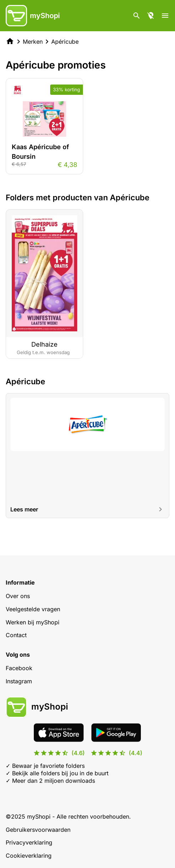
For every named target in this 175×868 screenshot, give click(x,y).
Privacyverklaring (29, 842)
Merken (33, 42)
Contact (16, 635)
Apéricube (65, 42)
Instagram (19, 681)
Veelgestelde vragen (33, 609)
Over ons (18, 596)
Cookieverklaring (29, 856)
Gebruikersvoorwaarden (38, 830)
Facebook (19, 668)
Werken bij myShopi (33, 622)
